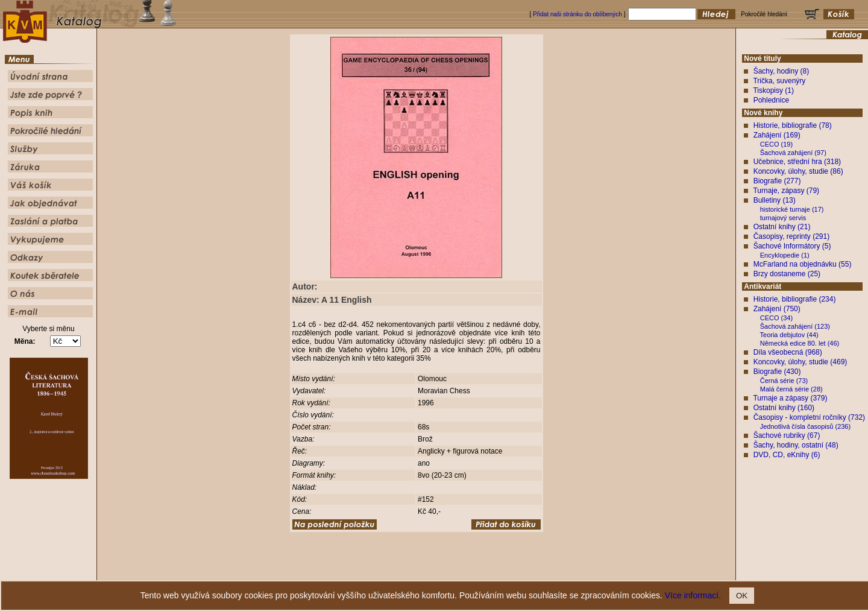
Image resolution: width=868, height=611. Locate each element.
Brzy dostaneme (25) (787, 274)
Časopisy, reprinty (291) (792, 236)
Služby (507, 571)
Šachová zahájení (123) (795, 326)
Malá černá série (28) (791, 389)
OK (742, 596)
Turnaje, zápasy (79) (786, 191)
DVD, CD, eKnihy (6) (787, 455)
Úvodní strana (335, 571)
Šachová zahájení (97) (793, 153)
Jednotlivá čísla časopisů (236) (805, 426)
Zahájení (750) (777, 309)
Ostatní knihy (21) (782, 227)
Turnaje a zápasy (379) (790, 398)
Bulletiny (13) (775, 200)
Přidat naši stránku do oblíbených (577, 14)
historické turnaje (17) (792, 209)
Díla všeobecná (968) (788, 352)
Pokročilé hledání (469, 571)
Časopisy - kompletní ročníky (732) (809, 417)
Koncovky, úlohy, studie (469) (800, 362)
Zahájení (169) (777, 135)
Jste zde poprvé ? (383, 571)
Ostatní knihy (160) (784, 408)
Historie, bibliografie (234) (795, 299)
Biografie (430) (777, 372)
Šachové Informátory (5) (792, 246)
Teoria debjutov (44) (789, 335)
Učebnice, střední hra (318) (797, 162)
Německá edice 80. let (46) (800, 343)
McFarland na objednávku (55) (803, 264)
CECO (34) (776, 318)
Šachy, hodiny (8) (782, 71)
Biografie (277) (777, 181)
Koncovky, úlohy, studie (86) (798, 171)
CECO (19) (776, 144)
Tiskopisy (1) (773, 90)
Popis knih (427, 571)
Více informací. (693, 595)
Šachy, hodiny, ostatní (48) (796, 445)
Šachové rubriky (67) (787, 435)
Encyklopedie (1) (785, 255)
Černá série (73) (784, 381)
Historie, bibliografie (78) (793, 125)
